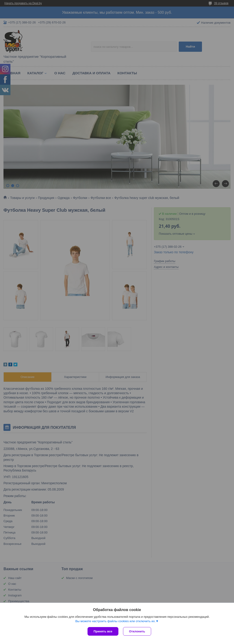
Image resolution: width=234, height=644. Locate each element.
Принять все (103, 631)
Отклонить (137, 631)
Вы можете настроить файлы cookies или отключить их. (115, 621)
